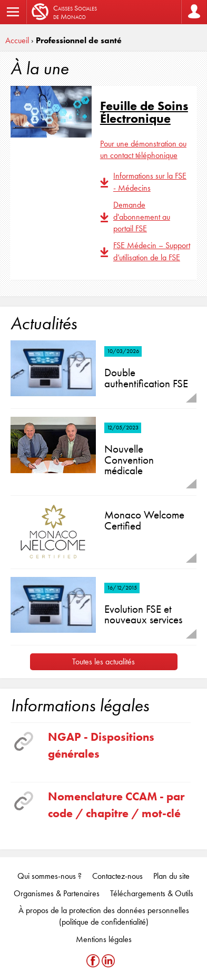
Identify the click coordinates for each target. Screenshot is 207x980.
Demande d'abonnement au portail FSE (142, 217)
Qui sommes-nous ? (50, 876)
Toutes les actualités (103, 661)
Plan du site (171, 876)
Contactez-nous (117, 876)
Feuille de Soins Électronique (144, 112)
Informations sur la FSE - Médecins (150, 182)
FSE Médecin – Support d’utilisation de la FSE (152, 251)
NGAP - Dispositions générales (101, 745)
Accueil (17, 40)
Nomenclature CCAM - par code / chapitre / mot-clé (116, 805)
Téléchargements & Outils (152, 893)
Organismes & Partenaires (57, 893)
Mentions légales (104, 939)
